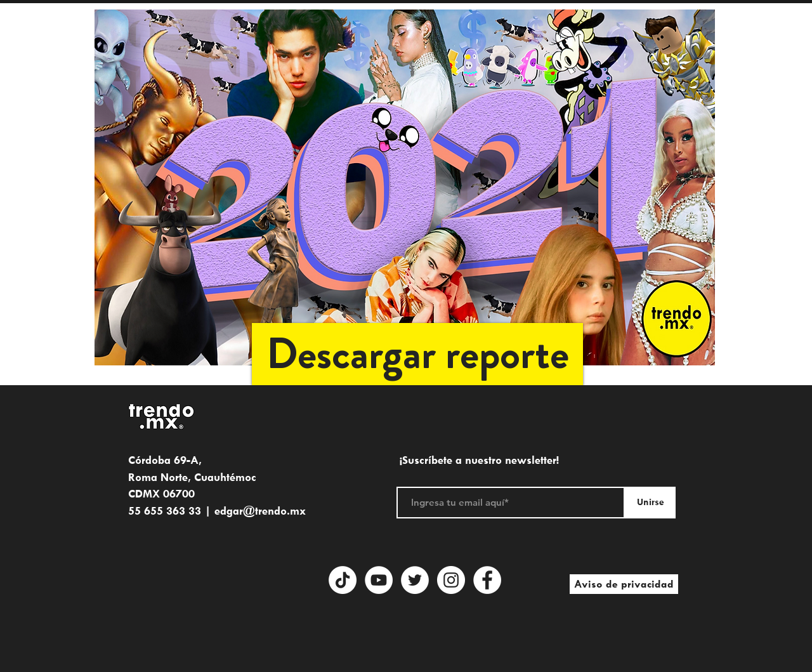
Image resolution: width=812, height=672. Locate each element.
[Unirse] (650, 503)
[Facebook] (487, 580)
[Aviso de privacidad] (624, 584)
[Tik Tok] (343, 580)
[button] (417, 354)
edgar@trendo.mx (260, 511)
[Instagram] (451, 580)
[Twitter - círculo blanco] (415, 580)
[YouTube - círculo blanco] (379, 580)
